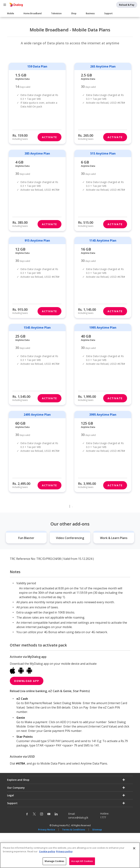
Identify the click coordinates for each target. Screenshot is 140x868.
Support (108, 13)
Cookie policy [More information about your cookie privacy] (47, 851)
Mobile (11, 13)
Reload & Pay (127, 5)
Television (56, 13)
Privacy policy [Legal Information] (64, 851)
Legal (10, 831)
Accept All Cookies (82, 861)
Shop (74, 13)
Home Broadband (33, 13)
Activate (49, 172)
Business (90, 13)
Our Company (16, 823)
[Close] (134, 848)
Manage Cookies (54, 861)
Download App (27, 716)
